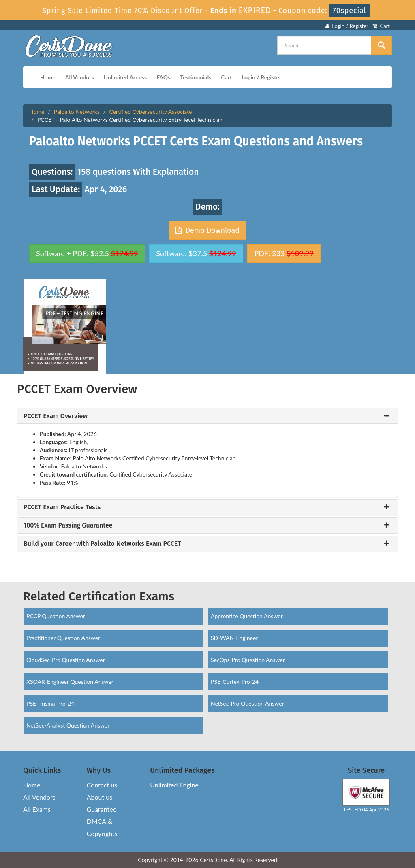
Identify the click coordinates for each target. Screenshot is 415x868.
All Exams (37, 809)
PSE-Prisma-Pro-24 (50, 703)
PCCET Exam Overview (56, 416)
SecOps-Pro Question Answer (248, 660)
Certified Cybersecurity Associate (150, 112)
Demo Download (207, 230)
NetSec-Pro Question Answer (247, 703)
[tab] (207, 416)
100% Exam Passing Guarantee (68, 525)
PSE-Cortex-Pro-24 (235, 682)
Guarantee (102, 809)
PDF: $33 (284, 253)
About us (99, 797)
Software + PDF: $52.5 (87, 253)
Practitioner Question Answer (63, 638)
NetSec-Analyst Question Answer (68, 725)
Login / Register (347, 26)
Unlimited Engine (174, 785)
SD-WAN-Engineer (234, 638)
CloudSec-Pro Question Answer (66, 660)
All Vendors (80, 77)
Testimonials (196, 77)
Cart (381, 26)
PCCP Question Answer (56, 616)
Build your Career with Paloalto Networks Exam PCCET (102, 544)
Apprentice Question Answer (247, 616)
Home (48, 77)
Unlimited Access (125, 77)
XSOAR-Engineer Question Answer (70, 682)
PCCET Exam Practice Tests (62, 507)
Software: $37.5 (196, 253)
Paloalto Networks (77, 112)
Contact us (102, 785)
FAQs (163, 77)
